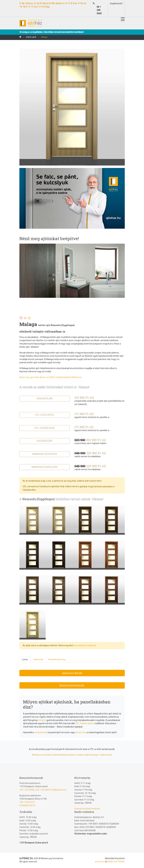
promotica (100, 862)
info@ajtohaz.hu (58, 790)
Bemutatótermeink (72, 685)
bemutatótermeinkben (85, 645)
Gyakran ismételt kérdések (87, 809)
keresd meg (81, 732)
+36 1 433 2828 (27, 790)
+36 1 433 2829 (43, 790)
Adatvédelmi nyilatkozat (75, 755)
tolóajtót (42, 720)
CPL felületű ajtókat (85, 723)
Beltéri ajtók (31, 37)
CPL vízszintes (45, 415)
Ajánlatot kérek (72, 673)
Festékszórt (45, 441)
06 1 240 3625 (99, 10)
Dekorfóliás (45, 399)
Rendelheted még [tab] (57, 659)
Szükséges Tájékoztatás (100, 755)
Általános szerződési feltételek (47, 755)
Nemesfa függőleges (45, 467)
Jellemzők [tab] (38, 659)
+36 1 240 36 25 (27, 802)
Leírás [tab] (25, 659)
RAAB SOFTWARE (116, 862)
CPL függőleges (45, 428)
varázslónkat (40, 732)
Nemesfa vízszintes (45, 454)
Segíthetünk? (116, 4)
